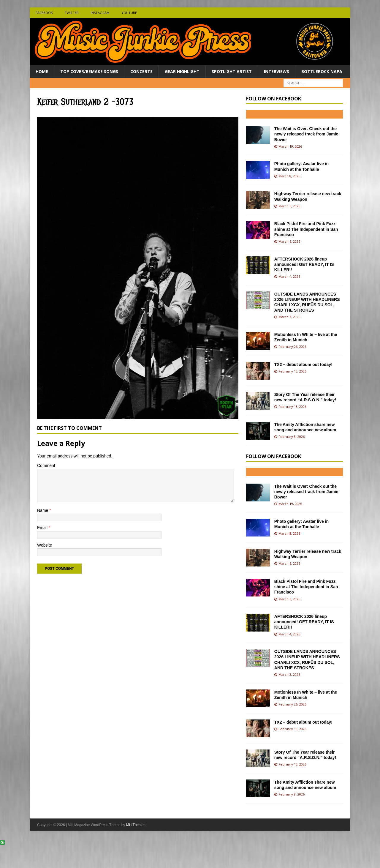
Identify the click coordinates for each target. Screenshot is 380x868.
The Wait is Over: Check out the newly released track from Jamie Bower (306, 134)
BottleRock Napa (322, 71)
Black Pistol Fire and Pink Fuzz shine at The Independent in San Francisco (306, 229)
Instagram (100, 13)
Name (43, 510)
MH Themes (136, 825)
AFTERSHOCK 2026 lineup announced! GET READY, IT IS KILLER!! (304, 264)
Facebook (44, 13)
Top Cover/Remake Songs (89, 71)
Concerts (141, 71)
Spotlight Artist (232, 71)
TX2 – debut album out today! (303, 364)
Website (45, 545)
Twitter (72, 13)
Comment (46, 465)
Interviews (277, 71)
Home (42, 71)
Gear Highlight (182, 71)
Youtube (129, 13)
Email (43, 528)
